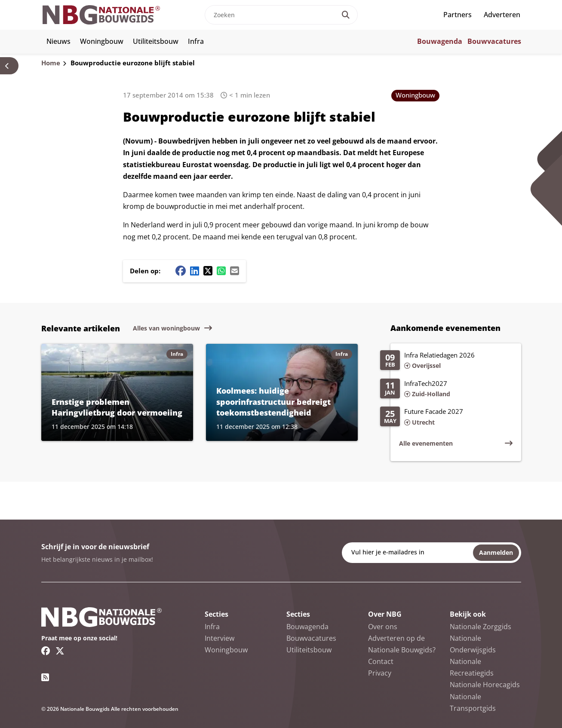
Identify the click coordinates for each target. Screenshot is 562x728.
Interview (220, 638)
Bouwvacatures (494, 41)
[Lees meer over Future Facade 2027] (446, 417)
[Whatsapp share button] (221, 271)
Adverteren (502, 15)
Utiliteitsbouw (156, 41)
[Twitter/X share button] (208, 271)
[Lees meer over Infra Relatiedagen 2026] (446, 361)
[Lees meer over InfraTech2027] (446, 389)
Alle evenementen (426, 443)
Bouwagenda (440, 41)
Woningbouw (102, 41)
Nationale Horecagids (485, 685)
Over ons (383, 627)
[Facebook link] (46, 651)
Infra (196, 41)
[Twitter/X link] (60, 651)
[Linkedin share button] (195, 271)
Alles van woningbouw (166, 328)
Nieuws (58, 41)
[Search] (346, 15)
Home (51, 63)
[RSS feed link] (45, 677)
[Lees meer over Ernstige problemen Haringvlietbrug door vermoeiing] (117, 392)
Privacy (380, 673)
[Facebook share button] (181, 271)
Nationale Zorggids (481, 627)
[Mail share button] (235, 271)
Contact (381, 661)
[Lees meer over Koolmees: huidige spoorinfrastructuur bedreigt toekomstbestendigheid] (282, 392)
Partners (458, 15)
